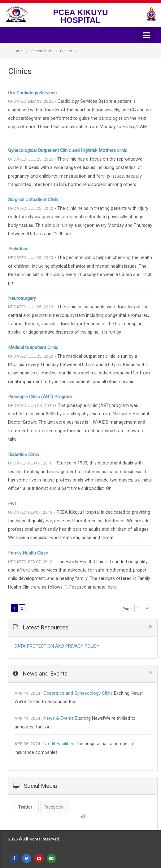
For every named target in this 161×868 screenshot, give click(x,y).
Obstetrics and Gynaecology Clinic (78, 693)
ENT (13, 504)
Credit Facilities (59, 744)
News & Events (59, 718)
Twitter (25, 807)
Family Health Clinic (28, 553)
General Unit (41, 51)
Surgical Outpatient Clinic (33, 200)
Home (17, 51)
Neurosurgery (22, 298)
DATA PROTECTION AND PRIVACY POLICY (57, 646)
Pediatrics (18, 249)
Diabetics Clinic (24, 455)
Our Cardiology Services (32, 93)
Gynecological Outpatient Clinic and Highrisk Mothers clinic (68, 150)
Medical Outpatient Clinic (33, 348)
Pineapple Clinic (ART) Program (40, 397)
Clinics (66, 51)
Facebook (54, 807)
